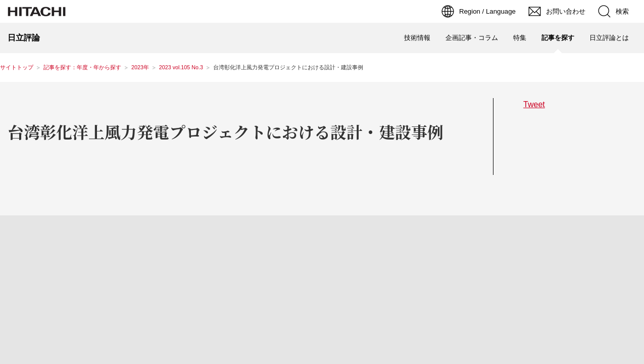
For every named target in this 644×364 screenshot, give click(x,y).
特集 (520, 38)
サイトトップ (17, 67)
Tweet (534, 104)
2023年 (140, 67)
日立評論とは (609, 38)
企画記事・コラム (472, 38)
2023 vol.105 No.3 (181, 67)
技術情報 (417, 38)
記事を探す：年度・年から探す (82, 67)
